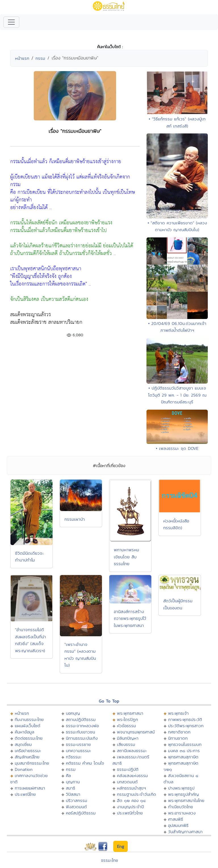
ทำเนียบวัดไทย (181, 807)
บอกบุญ (73, 713)
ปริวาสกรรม (76, 800)
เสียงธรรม (126, 744)
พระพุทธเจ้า (178, 713)
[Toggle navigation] (11, 22)
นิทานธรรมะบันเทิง (82, 738)
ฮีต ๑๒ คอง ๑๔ (131, 800)
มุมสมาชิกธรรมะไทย (32, 763)
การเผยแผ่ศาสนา (30, 788)
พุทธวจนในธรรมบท (185, 744)
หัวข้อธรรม (126, 726)
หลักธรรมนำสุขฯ (131, 788)
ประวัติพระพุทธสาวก (186, 726)
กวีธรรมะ (74, 757)
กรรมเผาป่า (75, 519)
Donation (24, 769)
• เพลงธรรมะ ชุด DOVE (177, 448)
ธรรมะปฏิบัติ (128, 769)
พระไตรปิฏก (127, 719)
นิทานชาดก (178, 738)
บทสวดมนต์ (127, 782)
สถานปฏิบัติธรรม (81, 719)
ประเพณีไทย (25, 794)
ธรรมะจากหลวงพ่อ (82, 726)
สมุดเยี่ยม (23, 744)
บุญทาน (73, 782)
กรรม (40, 58)
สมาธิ (71, 788)
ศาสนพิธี (176, 819)
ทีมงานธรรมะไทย (29, 719)
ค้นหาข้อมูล (25, 732)
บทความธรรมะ (78, 751)
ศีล (68, 776)
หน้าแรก (22, 58)
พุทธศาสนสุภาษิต (183, 757)
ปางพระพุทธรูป (181, 788)
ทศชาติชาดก (179, 732)
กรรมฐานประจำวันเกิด (137, 794)
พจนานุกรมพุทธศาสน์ (136, 732)
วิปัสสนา (73, 794)
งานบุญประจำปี (130, 807)
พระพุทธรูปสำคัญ (184, 794)
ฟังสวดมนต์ (76, 807)
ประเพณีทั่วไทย (130, 813)
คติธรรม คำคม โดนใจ (85, 763)
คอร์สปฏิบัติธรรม (81, 813)
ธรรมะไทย (110, 860)
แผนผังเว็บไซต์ (28, 726)
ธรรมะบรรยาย (78, 744)
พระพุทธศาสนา (130, 713)
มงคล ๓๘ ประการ (184, 751)
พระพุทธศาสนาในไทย (186, 800)
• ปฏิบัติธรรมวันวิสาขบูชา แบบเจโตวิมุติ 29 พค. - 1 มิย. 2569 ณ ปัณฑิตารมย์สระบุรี (177, 395)
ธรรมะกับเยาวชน (80, 732)
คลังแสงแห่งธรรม (132, 776)
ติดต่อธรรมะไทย (29, 738)
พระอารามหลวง (182, 813)
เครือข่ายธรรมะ (28, 751)
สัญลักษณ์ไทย (27, 757)
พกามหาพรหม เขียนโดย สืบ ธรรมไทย (126, 557)
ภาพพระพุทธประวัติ (185, 719)
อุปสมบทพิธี (178, 825)
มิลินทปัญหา (128, 738)
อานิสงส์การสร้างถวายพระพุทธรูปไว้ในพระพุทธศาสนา (130, 618)
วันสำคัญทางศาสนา (185, 832)
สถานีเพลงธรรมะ (132, 751)
